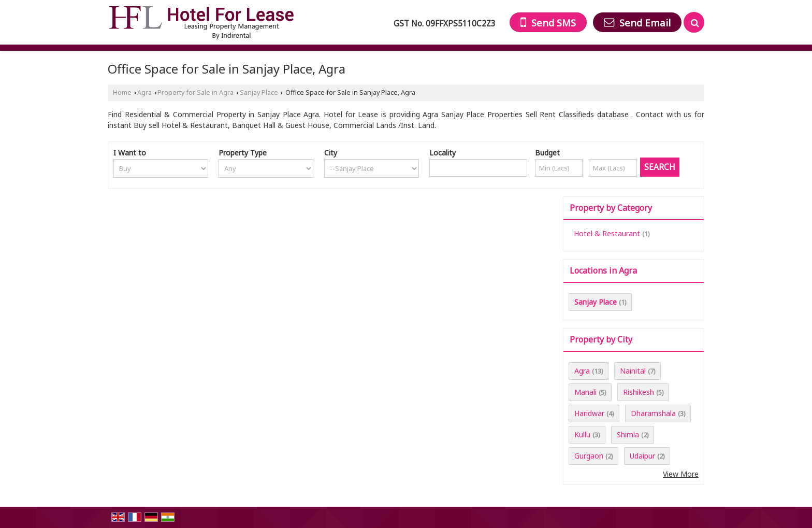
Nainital (633, 371)
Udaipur (642, 456)
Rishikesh (639, 392)
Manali (585, 392)
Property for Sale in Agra (195, 92)
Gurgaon (589, 456)
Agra (144, 92)
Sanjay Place (259, 92)
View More (681, 474)
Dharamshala (653, 413)
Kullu (582, 434)
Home (122, 92)
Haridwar (589, 413)
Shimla (628, 434)
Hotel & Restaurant (607, 233)
